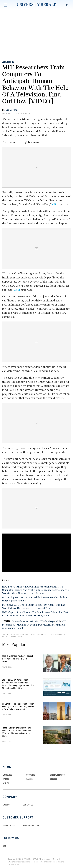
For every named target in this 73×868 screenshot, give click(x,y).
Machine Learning (27, 625)
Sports (6, 779)
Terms (41, 862)
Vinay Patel (12, 110)
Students (31, 775)
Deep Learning (46, 625)
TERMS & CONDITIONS (32, 825)
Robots (20, 628)
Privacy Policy (13, 865)
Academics (11, 62)
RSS (4, 846)
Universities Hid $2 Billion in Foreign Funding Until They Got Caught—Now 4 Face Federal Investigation (18, 707)
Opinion (6, 783)
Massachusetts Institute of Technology (33, 621)
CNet (17, 290)
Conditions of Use (54, 862)
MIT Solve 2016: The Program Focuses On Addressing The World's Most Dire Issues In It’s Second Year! (34, 606)
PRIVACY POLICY (9, 825)
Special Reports (57, 775)
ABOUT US (7, 805)
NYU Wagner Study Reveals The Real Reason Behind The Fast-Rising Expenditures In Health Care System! (35, 614)
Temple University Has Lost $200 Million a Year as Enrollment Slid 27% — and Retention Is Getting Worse (16, 732)
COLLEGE (54, 779)
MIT (58, 621)
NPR (54, 204)
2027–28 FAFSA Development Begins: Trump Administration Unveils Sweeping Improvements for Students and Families (18, 684)
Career (29, 779)
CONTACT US (28, 805)
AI (14, 625)
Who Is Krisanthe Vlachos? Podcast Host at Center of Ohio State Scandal (18, 659)
